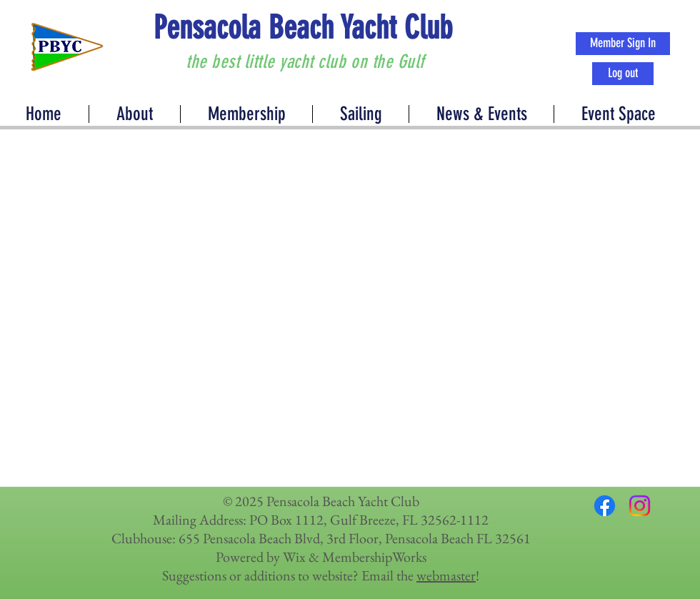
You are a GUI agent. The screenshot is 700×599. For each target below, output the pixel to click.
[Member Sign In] (623, 44)
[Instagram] (640, 506)
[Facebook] (605, 506)
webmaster (446, 575)
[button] (481, 114)
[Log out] (623, 74)
